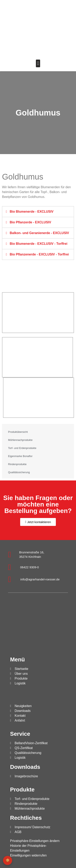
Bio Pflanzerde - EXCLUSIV (30, 222)
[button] (38, 63)
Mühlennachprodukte (20, 440)
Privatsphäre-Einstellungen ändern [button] (35, 841)
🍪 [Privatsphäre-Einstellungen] (8, 860)
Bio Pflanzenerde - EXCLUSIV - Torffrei (39, 254)
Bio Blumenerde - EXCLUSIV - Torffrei (39, 244)
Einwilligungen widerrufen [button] (28, 855)
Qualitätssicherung (19, 472)
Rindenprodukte (17, 464)
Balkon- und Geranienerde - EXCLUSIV (39, 233)
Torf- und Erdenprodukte (22, 448)
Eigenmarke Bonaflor (20, 456)
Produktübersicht (18, 432)
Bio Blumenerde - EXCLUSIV (32, 212)
